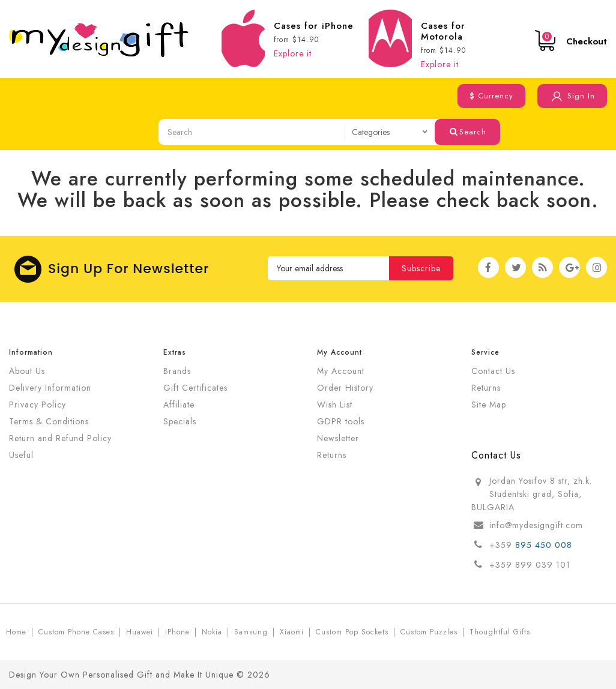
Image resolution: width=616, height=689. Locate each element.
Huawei (140, 632)
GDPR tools (341, 421)
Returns (332, 455)
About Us (27, 371)
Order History (345, 388)
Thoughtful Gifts (500, 632)
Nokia (212, 632)
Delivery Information (50, 388)
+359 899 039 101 (530, 565)
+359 (502, 545)
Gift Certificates (195, 388)
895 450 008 (545, 545)
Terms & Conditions (49, 421)
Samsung (251, 632)
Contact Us (493, 371)
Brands (177, 371)
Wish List (335, 405)
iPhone (177, 632)
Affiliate (179, 405)
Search (468, 132)
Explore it (293, 53)
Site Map (489, 405)
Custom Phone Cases (76, 632)
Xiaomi (292, 632)
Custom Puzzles (429, 632)
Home (16, 632)
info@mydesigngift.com (536, 525)
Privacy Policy (38, 405)
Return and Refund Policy (60, 438)
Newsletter (338, 438)
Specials (180, 421)
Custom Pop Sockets (352, 632)
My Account (341, 371)
